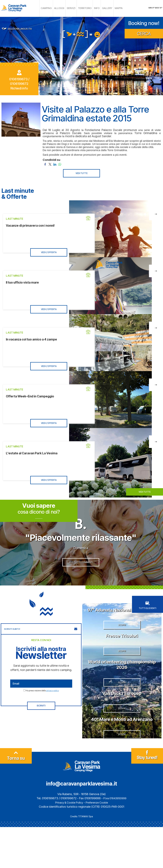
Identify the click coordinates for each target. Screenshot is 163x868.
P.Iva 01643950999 (115, 839)
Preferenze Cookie (98, 843)
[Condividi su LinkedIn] (55, 163)
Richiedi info (19, 88)
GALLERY (103, 8)
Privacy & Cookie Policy (68, 843)
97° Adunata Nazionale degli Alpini (122, 624)
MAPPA (113, 8)
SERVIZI (72, 8)
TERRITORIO (84, 8)
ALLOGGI (62, 8)
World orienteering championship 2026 (122, 691)
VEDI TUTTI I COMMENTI (81, 576)
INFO (94, 8)
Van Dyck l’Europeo (122, 724)
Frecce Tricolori (122, 657)
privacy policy (53, 702)
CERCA (144, 33)
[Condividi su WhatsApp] (60, 163)
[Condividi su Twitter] (50, 163)
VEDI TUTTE (82, 172)
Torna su (16, 798)
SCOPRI (122, 647)
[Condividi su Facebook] (45, 163)
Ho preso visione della (42, 702)
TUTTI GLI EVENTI (147, 617)
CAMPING (51, 8)
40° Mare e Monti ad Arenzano (122, 755)
